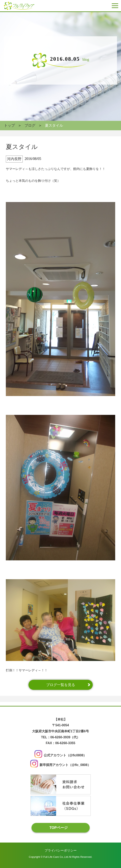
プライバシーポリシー (61, 850)
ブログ (30, 125)
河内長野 (14, 159)
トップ (9, 125)
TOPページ (58, 828)
